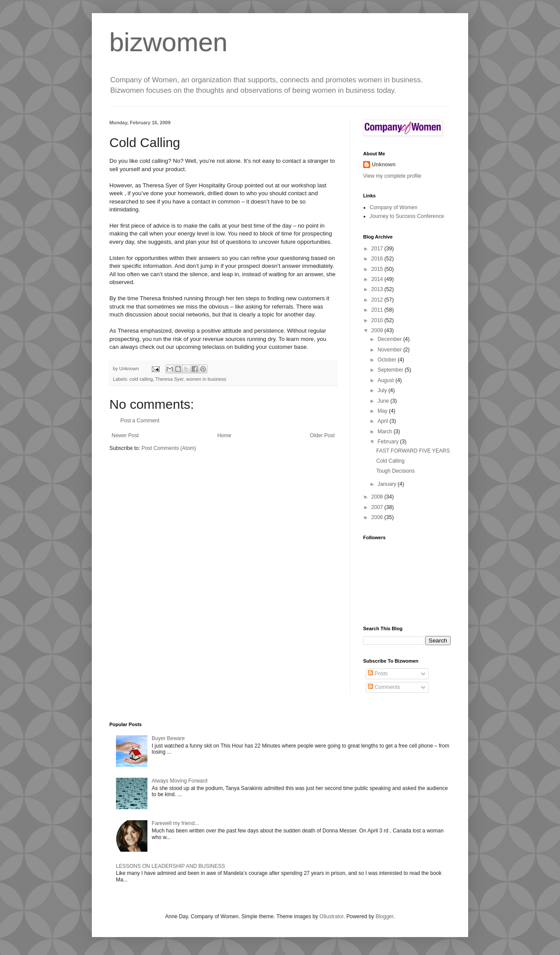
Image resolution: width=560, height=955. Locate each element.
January (388, 484)
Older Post (322, 435)
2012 (378, 300)
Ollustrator (331, 916)
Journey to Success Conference (407, 216)
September (391, 370)
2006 (378, 517)
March (386, 432)
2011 (378, 310)
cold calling (141, 379)
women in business (206, 379)
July (383, 390)
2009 (378, 330)
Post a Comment (140, 421)
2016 (378, 259)
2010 (378, 320)
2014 (378, 279)
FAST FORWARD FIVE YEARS (413, 451)
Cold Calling (390, 461)
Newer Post (125, 435)
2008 (378, 497)
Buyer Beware (168, 738)
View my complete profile (392, 176)
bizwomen (168, 42)
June (384, 401)
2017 (378, 249)
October (388, 360)
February (389, 442)
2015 (378, 269)
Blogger (384, 916)
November (390, 350)
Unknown (384, 165)
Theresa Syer (169, 379)
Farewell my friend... (175, 823)
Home (224, 435)
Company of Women (394, 207)
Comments (384, 687)
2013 (378, 289)
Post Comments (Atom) (169, 448)
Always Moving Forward (180, 781)
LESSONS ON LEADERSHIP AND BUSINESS (170, 866)
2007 (378, 507)
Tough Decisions (395, 471)
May (383, 411)
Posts (378, 674)
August (387, 380)
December (390, 339)
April (383, 421)
